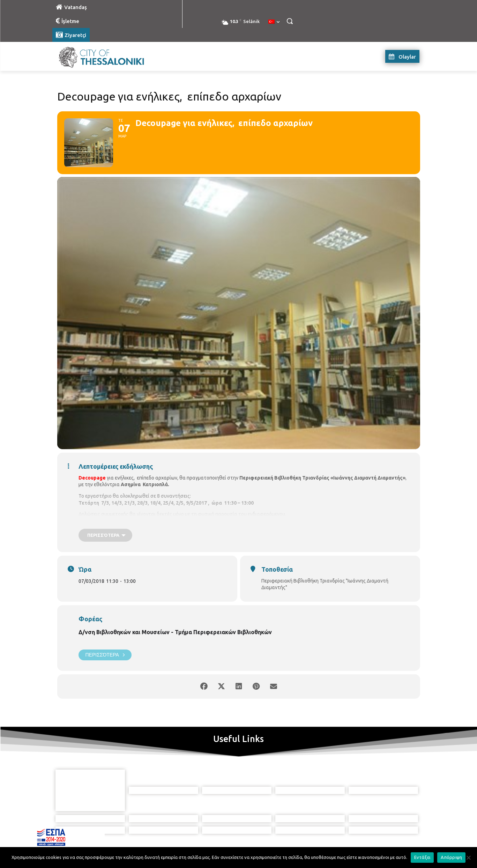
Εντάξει (422, 857)
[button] (290, 21)
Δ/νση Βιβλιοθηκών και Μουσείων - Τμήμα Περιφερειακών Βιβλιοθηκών (175, 632)
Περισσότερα (105, 655)
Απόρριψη (451, 857)
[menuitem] (274, 22)
